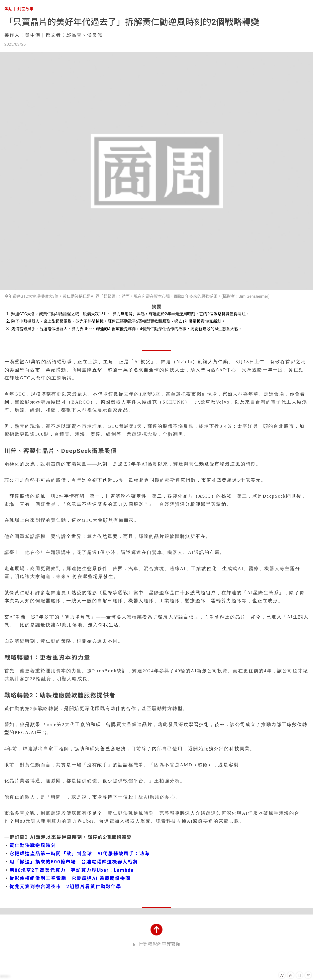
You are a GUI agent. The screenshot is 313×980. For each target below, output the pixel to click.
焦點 (8, 9)
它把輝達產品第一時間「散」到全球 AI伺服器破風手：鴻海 (80, 854)
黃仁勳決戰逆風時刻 (33, 846)
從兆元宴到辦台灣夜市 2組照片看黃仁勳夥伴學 (65, 887)
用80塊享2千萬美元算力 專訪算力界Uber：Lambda (72, 870)
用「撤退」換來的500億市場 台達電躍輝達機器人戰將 (74, 862)
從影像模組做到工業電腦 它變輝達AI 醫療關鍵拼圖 (70, 878)
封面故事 (25, 9)
